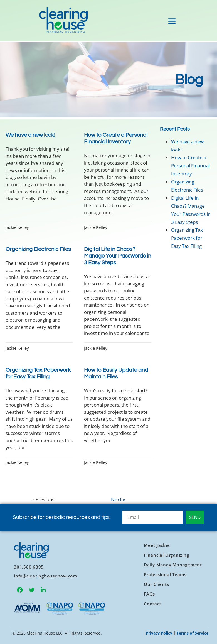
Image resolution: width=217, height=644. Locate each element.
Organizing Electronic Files (38, 249)
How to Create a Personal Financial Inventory (190, 166)
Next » (118, 499)
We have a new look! (30, 135)
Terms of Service (193, 633)
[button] (172, 21)
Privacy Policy (159, 633)
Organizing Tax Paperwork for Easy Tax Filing (187, 238)
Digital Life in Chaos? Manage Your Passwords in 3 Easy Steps (118, 256)
